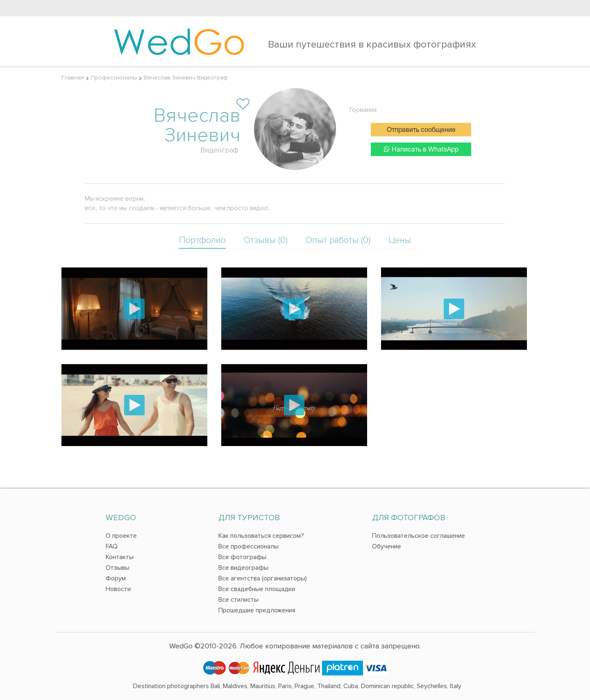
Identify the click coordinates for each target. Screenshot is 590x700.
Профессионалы (114, 78)
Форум (116, 578)
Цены (400, 240)
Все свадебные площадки (257, 589)
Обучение (387, 546)
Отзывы (118, 568)
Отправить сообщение (421, 130)
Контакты (120, 557)
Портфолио (202, 240)
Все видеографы (243, 568)
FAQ (112, 546)
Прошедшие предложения (257, 610)
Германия (363, 110)
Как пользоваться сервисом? (261, 536)
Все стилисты (238, 600)
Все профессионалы (248, 546)
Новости (118, 589)
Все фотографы (242, 557)
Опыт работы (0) (338, 240)
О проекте (121, 536)
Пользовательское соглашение (419, 536)
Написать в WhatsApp (421, 149)
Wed (179, 41)
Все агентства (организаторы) (263, 578)
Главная (73, 78)
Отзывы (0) (266, 240)
